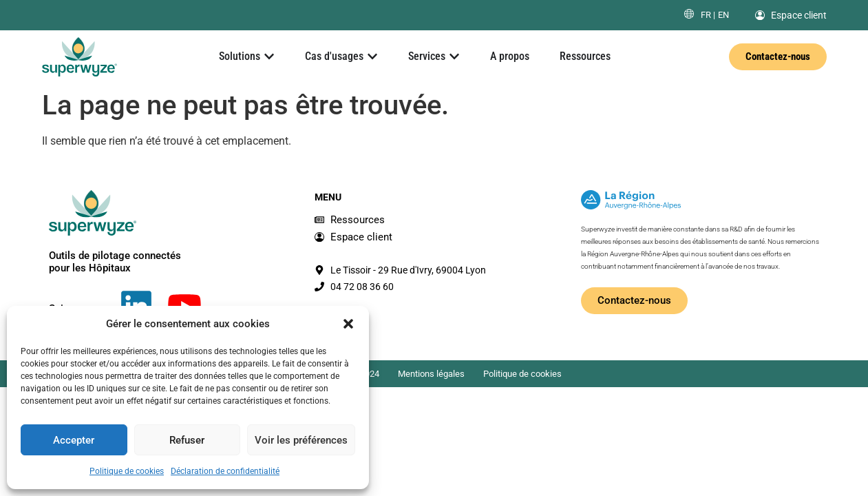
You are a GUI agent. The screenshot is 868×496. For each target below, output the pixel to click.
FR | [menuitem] (708, 15)
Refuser (187, 440)
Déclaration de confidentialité (225, 471)
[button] (348, 324)
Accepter (74, 440)
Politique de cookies (127, 471)
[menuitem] (708, 15)
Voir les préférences (301, 440)
